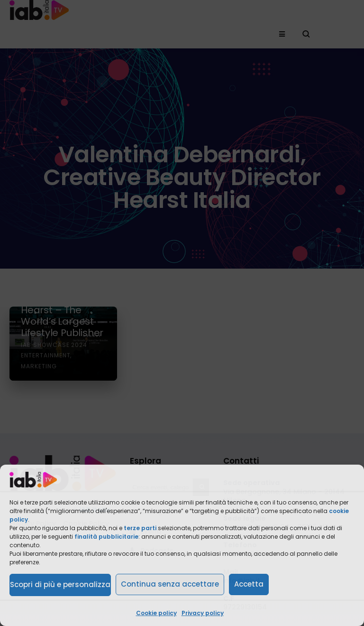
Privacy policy (203, 613)
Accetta (249, 584)
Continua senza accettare (170, 584)
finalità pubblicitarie (106, 537)
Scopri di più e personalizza (60, 584)
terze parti (140, 528)
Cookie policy (156, 613)
